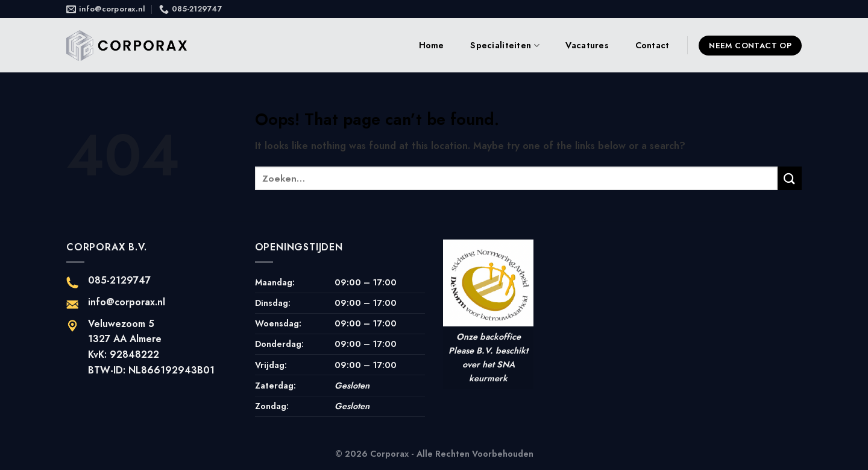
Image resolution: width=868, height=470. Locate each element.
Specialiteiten (505, 45)
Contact (653, 45)
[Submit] (790, 178)
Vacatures (587, 45)
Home (432, 45)
